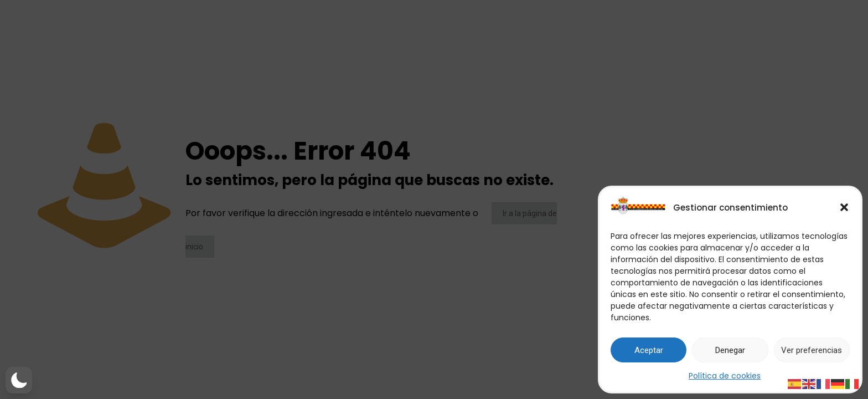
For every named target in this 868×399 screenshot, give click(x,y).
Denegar (730, 350)
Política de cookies (725, 376)
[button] (844, 207)
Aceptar (649, 350)
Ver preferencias (812, 350)
